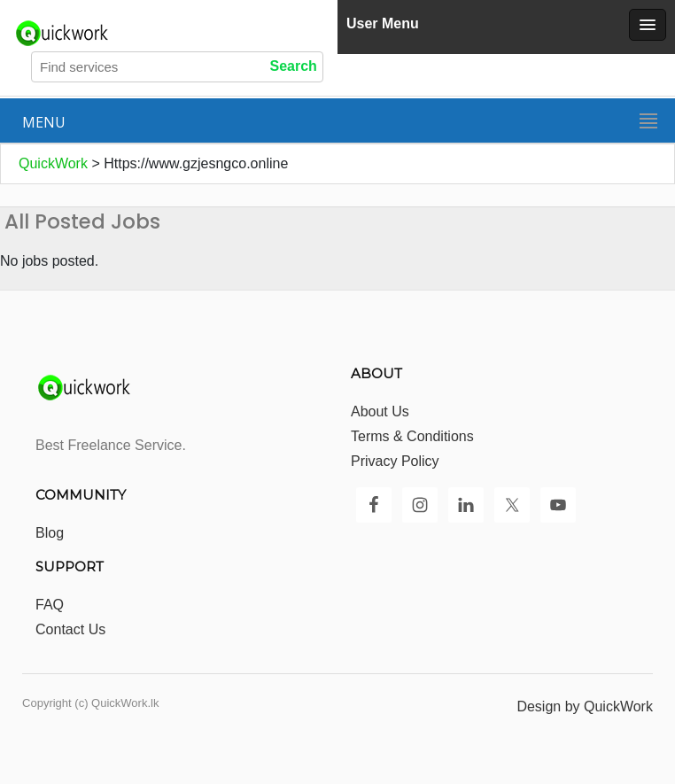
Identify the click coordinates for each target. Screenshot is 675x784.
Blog (50, 533)
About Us (380, 411)
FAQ (50, 605)
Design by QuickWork (585, 706)
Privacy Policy (395, 461)
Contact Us (70, 629)
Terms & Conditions (412, 436)
